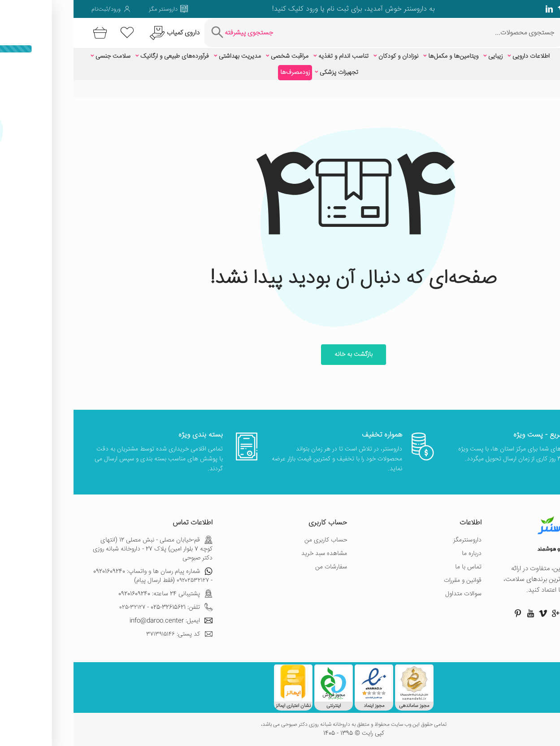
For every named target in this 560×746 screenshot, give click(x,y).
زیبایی (422, 56)
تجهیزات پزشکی (265, 73)
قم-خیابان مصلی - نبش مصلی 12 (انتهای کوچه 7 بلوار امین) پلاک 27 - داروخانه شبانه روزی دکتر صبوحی (79, 549)
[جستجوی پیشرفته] (167, 33)
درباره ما (398, 554)
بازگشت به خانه (280, 355)
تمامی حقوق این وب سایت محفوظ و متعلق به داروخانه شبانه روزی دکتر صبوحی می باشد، (280, 725)
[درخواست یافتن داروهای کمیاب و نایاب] (100, 33)
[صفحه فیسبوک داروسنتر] (538, 9)
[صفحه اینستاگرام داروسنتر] (507, 613)
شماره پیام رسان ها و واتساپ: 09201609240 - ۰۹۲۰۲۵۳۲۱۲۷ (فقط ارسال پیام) (79, 576)
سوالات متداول (390, 594)
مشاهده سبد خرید (251, 554)
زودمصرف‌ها (221, 73)
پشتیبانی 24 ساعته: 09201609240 (92, 594)
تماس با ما (395, 567)
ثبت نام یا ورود (253, 9)
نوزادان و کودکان (325, 56)
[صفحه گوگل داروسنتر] (513, 9)
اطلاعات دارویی (458, 56)
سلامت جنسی (39, 56)
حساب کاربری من (252, 540)
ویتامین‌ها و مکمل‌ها (380, 56)
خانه (537, 89)
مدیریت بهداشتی (166, 56)
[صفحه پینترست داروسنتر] (444, 613)
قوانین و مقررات (389, 581)
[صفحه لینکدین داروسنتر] (476, 9)
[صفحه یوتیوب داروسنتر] (457, 613)
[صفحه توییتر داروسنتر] (526, 9)
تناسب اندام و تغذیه (270, 56)
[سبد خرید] (25, 33)
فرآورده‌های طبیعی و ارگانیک (101, 56)
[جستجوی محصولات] (347, 33)
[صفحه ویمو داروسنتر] (488, 9)
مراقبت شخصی (216, 56)
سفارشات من (258, 567)
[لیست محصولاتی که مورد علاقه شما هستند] (54, 33)
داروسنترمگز (394, 540)
